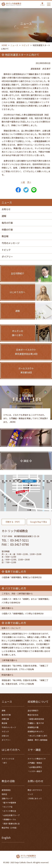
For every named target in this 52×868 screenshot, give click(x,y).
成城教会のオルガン (36, 731)
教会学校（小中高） (10, 828)
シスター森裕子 (36, 771)
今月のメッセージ (11, 243)
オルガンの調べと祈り (38, 736)
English (6, 838)
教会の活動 (8, 781)
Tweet (26, 190)
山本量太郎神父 (36, 767)
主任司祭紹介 (33, 711)
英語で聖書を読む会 (12, 824)
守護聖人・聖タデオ (36, 723)
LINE (34, 190)
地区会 (4, 794)
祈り (5, 763)
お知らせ (6, 209)
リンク (30, 794)
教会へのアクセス (35, 790)
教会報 (5, 236)
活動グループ (7, 798)
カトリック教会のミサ (37, 759)
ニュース (7, 701)
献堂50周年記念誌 (37, 719)
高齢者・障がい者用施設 (38, 740)
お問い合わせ (35, 781)
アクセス (42, 5)
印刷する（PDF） (13, 524)
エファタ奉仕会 (10, 811)
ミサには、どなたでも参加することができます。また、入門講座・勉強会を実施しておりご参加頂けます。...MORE (26, 421)
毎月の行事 (7, 223)
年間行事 (5, 719)
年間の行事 (7, 230)
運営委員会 (6, 790)
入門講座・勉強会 (35, 763)
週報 (4, 216)
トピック (6, 250)
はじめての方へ (11, 750)
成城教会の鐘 (33, 727)
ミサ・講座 (34, 750)
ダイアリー (7, 257)
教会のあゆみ (33, 715)
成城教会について (38, 701)
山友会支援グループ (12, 815)
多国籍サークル (10, 819)
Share (18, 190)
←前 (23, 182)
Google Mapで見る (39, 524)
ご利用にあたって (35, 798)
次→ (29, 182)
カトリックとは (8, 759)
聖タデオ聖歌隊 (10, 803)
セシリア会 (8, 807)
